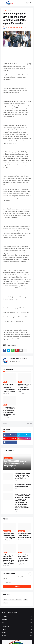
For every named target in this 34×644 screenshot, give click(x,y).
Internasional (17, 626)
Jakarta (12, 600)
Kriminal (19, 600)
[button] (2, 3)
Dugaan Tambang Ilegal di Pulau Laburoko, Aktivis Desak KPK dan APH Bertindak (24, 558)
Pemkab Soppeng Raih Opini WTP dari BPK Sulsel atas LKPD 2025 (24, 535)
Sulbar (25, 600)
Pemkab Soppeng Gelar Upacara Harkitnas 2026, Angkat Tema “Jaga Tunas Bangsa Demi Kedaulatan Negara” (9, 559)
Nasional (17, 633)
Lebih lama (29, 424)
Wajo (5, 603)
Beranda (5, 10)
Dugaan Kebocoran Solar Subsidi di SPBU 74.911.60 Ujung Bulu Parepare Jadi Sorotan (9, 536)
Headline (17, 620)
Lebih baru (5, 424)
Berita (11, 10)
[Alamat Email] (17, 583)
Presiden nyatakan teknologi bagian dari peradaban (23, 486)
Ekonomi (17, 617)
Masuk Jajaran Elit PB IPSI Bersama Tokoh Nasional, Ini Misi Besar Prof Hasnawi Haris (24, 388)
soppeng (14, 345)
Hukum (17, 623)
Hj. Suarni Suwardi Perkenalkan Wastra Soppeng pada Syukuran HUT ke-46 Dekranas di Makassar (9, 388)
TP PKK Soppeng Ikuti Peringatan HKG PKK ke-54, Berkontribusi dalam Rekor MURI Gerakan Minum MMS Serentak (9, 411)
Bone (5, 600)
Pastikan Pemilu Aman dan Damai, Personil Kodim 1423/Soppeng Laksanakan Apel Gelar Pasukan (22, 476)
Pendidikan (17, 636)
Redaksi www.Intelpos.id (18, 358)
